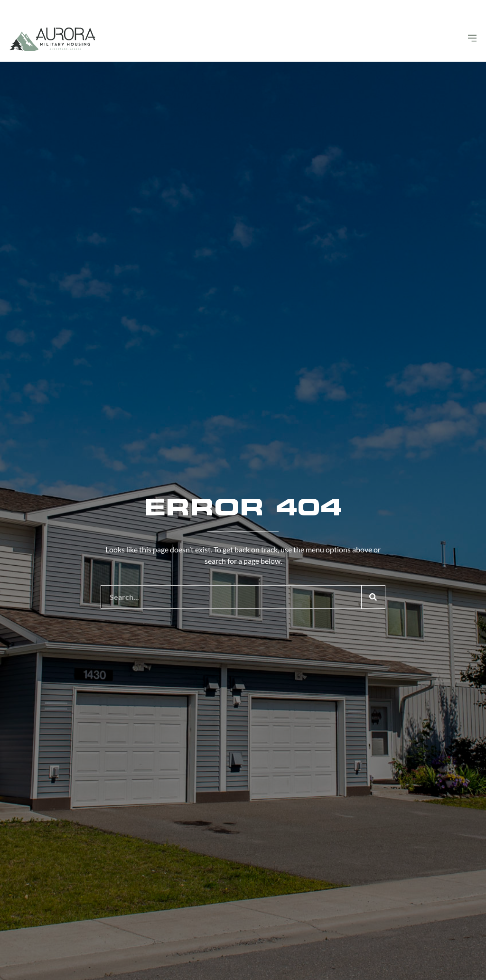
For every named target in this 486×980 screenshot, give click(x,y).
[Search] (373, 597)
